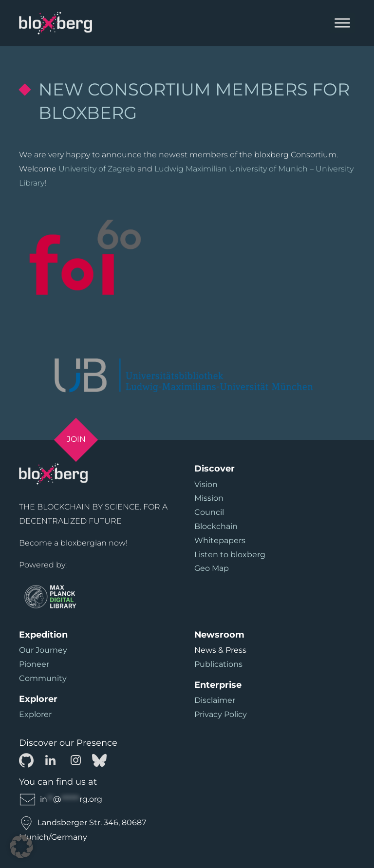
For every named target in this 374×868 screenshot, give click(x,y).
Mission (209, 498)
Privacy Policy (221, 714)
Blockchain (216, 526)
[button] (21, 847)
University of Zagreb (97, 169)
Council (209, 512)
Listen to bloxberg (230, 555)
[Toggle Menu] (342, 23)
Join (76, 439)
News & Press (220, 650)
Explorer (35, 714)
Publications (218, 664)
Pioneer (34, 664)
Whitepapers (220, 540)
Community (43, 678)
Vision (206, 484)
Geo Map (212, 568)
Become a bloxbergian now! (73, 543)
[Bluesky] (99, 760)
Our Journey (43, 650)
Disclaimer (215, 700)
